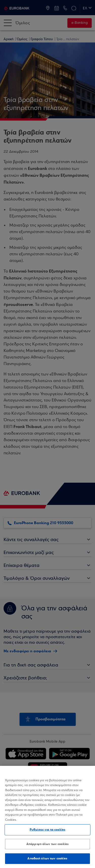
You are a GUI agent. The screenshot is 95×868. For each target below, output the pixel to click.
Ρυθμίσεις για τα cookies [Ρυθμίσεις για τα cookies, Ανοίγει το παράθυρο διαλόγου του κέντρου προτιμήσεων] (48, 830)
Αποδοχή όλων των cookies (47, 858)
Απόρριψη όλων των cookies (48, 844)
